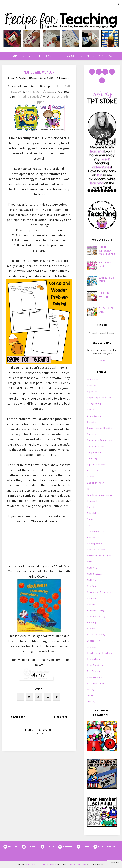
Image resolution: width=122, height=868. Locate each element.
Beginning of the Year (99, 398)
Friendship (93, 513)
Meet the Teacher (43, 56)
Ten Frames (93, 671)
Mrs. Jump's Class (42, 92)
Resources (107, 56)
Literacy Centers (96, 550)
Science (91, 629)
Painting (92, 598)
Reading (91, 622)
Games (91, 519)
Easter (91, 477)
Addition (92, 385)
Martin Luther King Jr (99, 556)
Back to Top (114, 863)
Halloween (93, 537)
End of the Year (95, 483)
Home (15, 56)
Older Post (61, 717)
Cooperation (94, 452)
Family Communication (100, 495)
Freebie (91, 507)
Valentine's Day (96, 683)
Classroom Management (100, 440)
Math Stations (95, 574)
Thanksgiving (94, 677)
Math (90, 562)
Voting (91, 689)
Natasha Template (50, 864)
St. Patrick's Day (96, 635)
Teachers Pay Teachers (100, 653)
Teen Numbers (95, 665)
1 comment (64, 78)
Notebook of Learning (99, 592)
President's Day (96, 610)
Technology (93, 659)
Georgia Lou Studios (78, 864)
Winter (91, 695)
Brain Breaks (94, 416)
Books (90, 410)
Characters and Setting (100, 428)
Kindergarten (94, 544)
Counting (92, 458)
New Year (92, 586)
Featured (92, 501)
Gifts (90, 525)
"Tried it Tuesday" (30, 97)
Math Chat (93, 568)
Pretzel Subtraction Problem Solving (107, 251)
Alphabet (92, 392)
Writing (91, 701)
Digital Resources (97, 464)
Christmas (93, 434)
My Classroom (78, 56)
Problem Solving (96, 616)
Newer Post (18, 717)
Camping (92, 422)
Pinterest (92, 604)
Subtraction (94, 641)
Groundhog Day (95, 531)
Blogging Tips (95, 404)
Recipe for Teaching (18, 78)
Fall (89, 489)
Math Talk (93, 580)
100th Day (92, 379)
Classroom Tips (96, 446)
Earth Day (92, 470)
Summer (92, 647)
